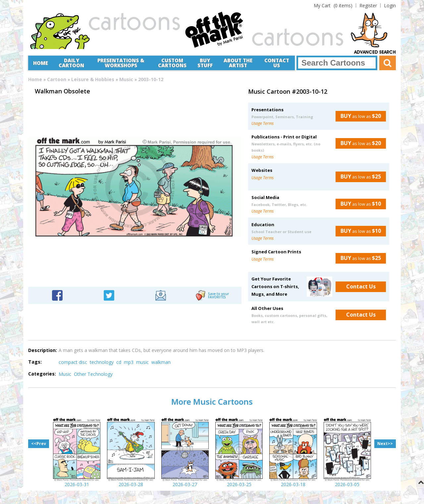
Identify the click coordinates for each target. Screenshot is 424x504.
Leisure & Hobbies (93, 79)
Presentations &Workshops (121, 63)
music (142, 362)
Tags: (35, 362)
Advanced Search (375, 52)
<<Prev (39, 444)
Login (390, 5)
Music (126, 79)
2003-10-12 (151, 79)
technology (102, 362)
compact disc (73, 362)
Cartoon (57, 79)
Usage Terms (263, 123)
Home (41, 63)
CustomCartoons (172, 63)
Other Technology (93, 374)
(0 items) (333, 5)
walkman (161, 362)
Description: (43, 350)
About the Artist (238, 63)
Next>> (385, 444)
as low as (358, 116)
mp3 (129, 362)
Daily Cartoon (71, 63)
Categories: (42, 374)
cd (119, 362)
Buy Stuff (205, 63)
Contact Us (277, 63)
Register (368, 5)
